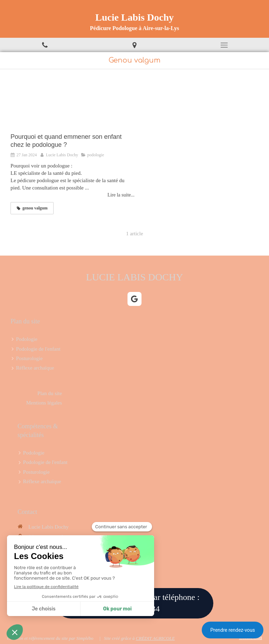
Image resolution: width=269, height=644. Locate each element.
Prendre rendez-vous (233, 630)
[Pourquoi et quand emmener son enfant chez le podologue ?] (73, 105)
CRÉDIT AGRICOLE (155, 638)
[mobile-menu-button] (224, 45)
